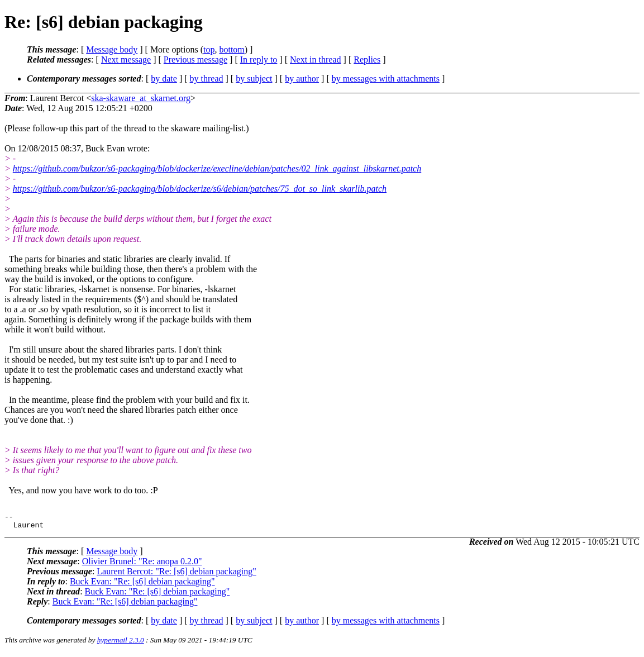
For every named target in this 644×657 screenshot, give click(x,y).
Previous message (195, 59)
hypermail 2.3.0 (121, 643)
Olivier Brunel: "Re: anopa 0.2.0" (142, 565)
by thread (207, 78)
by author (302, 78)
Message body (112, 49)
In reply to (259, 59)
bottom (232, 49)
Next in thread (316, 59)
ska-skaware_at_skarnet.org (141, 98)
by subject (254, 78)
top (209, 49)
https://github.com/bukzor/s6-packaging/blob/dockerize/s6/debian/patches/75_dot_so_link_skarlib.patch (200, 189)
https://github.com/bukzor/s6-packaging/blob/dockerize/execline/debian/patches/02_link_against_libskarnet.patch (217, 168)
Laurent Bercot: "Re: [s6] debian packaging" (176, 575)
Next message (126, 59)
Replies (367, 59)
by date (164, 78)
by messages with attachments (386, 78)
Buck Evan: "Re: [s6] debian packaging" (142, 585)
